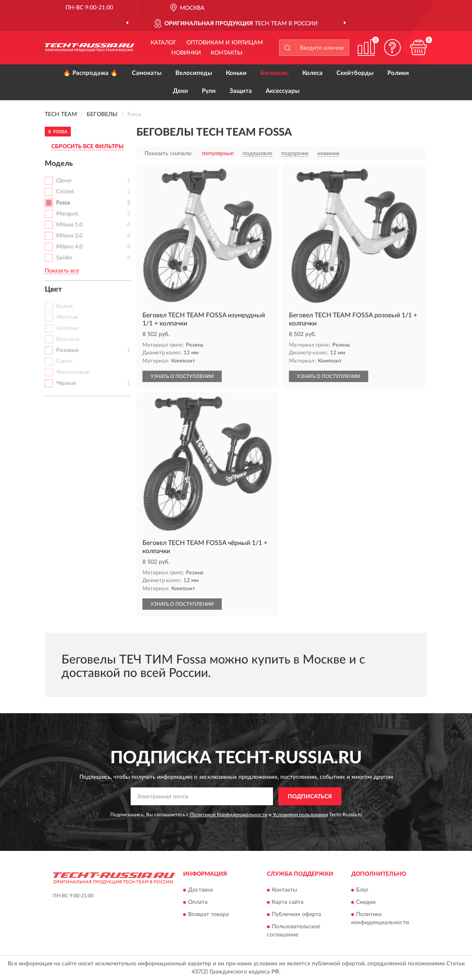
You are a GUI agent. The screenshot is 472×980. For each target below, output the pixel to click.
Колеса (312, 73)
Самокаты (147, 73)
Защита (241, 91)
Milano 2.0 (69, 236)
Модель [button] (59, 164)
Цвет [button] (53, 290)
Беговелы (274, 73)
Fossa (63, 203)
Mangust (67, 214)
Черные (66, 383)
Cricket (65, 192)
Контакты (227, 53)
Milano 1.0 (69, 225)
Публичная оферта (296, 914)
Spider (64, 258)
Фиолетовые (73, 372)
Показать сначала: (168, 154)
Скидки (366, 902)
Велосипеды (194, 73)
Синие (64, 361)
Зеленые (67, 328)
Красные (68, 339)
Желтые (67, 317)
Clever (64, 181)
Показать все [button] (62, 271)
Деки (180, 91)
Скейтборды (355, 73)
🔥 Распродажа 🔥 (91, 73)
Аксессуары (283, 91)
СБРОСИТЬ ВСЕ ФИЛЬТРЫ (87, 147)
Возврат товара (208, 914)
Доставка (200, 890)
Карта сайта (288, 902)
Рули (209, 91)
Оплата (198, 902)
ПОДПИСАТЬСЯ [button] (310, 797)
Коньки (236, 73)
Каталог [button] (164, 43)
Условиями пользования (300, 815)
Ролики (398, 73)
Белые (64, 306)
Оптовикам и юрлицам (225, 43)
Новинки (186, 53)
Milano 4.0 (69, 247)
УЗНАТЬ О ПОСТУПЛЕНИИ (182, 376)
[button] (392, 47)
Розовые (67, 350)
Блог (362, 890)
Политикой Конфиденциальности (229, 815)
